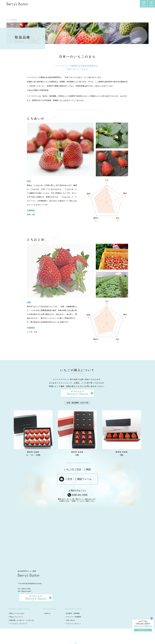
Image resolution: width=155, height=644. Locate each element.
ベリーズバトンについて (73, 599)
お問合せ (144, 6)
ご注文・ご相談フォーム (78, 469)
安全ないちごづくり (16, 607)
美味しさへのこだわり (17, 604)
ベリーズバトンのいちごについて (19, 599)
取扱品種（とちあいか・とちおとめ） (22, 611)
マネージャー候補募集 (74, 607)
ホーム (8, 10)
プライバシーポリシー (74, 614)
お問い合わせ (71, 611)
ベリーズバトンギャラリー (18, 614)
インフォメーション (50, 599)
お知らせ (47, 604)
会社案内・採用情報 (73, 604)
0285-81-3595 (80, 485)
